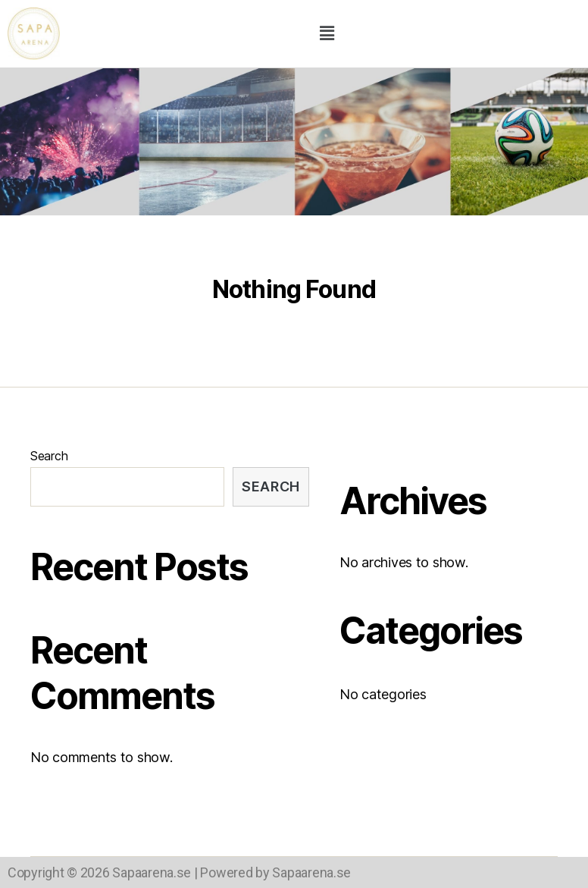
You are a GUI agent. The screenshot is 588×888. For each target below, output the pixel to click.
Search (49, 456)
